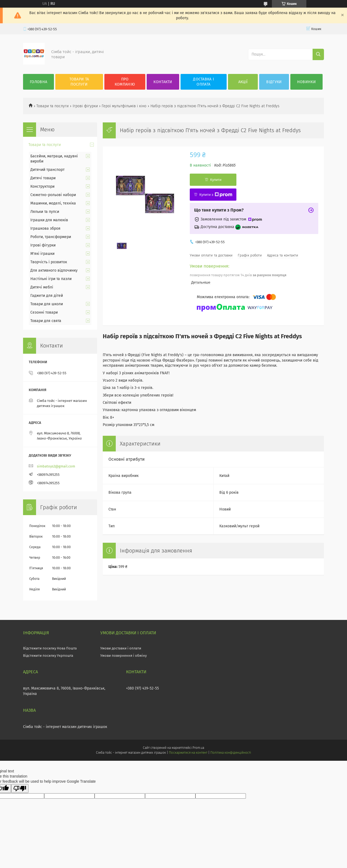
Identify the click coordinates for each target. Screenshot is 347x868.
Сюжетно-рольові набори (53, 195)
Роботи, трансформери (51, 237)
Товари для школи (47, 304)
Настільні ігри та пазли (51, 279)
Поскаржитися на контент (188, 753)
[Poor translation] (20, 789)
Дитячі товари (43, 178)
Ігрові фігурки (85, 106)
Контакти (163, 82)
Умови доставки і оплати (121, 648)
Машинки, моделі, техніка (53, 203)
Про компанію (125, 82)
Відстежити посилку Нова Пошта (50, 648)
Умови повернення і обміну (123, 656)
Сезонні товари (44, 312)
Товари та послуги (79, 82)
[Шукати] (318, 54)
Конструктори (42, 186)
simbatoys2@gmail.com (56, 466)
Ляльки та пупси (45, 212)
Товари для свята (46, 321)
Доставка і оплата (203, 82)
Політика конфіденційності (231, 753)
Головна (38, 82)
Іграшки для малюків (49, 220)
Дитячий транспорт (47, 170)
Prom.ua (198, 748)
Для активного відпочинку (54, 270)
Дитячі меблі (42, 287)
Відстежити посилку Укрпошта (48, 656)
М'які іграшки (42, 254)
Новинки (306, 82)
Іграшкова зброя (45, 228)
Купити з (216, 195)
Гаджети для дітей (47, 296)
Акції (243, 82)
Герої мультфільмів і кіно (124, 106)
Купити (216, 180)
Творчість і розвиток (49, 262)
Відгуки (274, 82)
